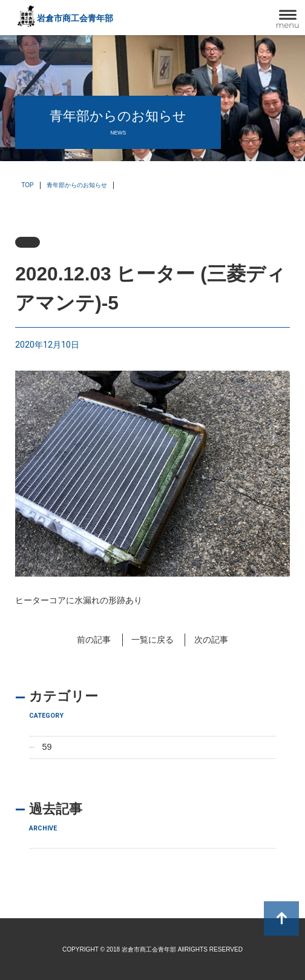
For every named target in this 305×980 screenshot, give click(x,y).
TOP (28, 185)
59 (47, 747)
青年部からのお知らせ (77, 185)
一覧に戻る (152, 640)
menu (288, 25)
